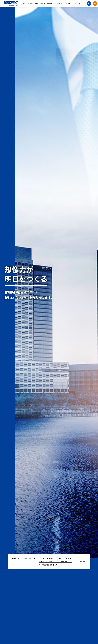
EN (79, 3)
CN (83, 3)
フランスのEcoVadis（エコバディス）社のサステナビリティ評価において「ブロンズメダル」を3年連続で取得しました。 (56, 562)
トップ (25, 3)
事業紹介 (31, 3)
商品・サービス (40, 3)
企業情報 (49, 3)
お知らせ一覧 (80, 562)
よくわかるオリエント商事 (62, 3)
